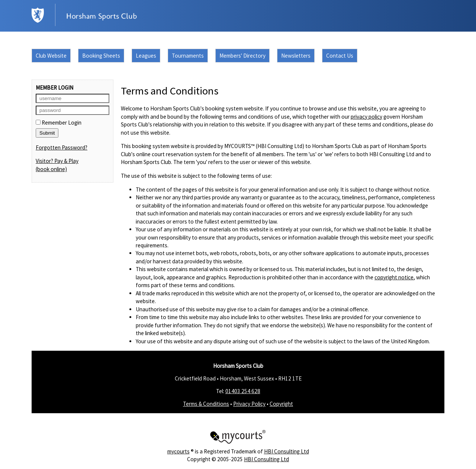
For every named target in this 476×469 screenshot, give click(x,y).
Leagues (146, 56)
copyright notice (394, 277)
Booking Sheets (101, 56)
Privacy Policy (249, 404)
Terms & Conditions (206, 404)
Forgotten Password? (62, 147)
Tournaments (188, 56)
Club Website (51, 56)
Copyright (281, 404)
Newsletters (296, 56)
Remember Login (59, 123)
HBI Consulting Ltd (287, 451)
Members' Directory (242, 56)
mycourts (178, 451)
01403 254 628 (243, 391)
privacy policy (366, 117)
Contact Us (340, 56)
